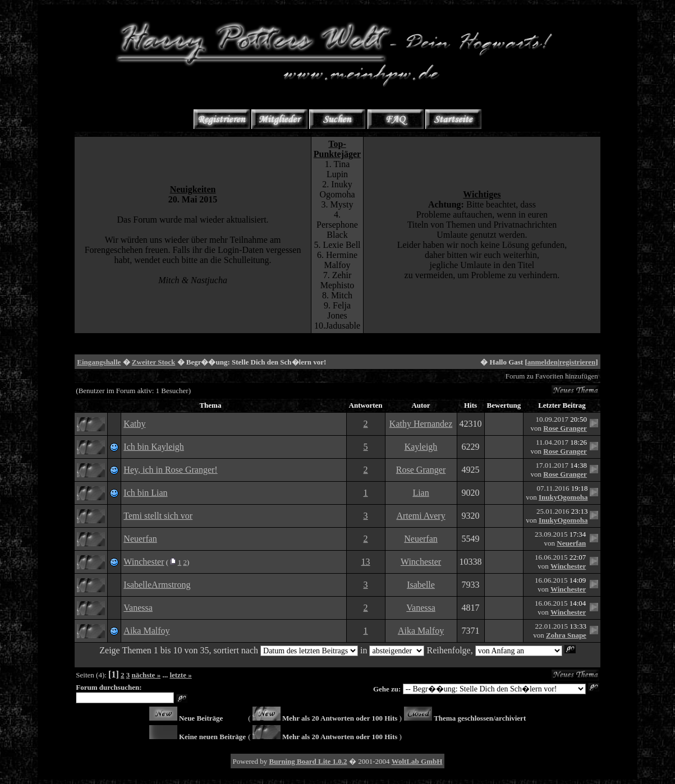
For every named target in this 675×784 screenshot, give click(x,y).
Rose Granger (565, 428)
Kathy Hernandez (421, 424)
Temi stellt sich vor (158, 516)
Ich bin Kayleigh (154, 447)
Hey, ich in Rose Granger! (170, 470)
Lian (421, 493)
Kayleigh (421, 447)
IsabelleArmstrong (157, 585)
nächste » (146, 675)
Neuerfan (140, 539)
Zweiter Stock (153, 362)
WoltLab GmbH (417, 761)
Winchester (144, 562)
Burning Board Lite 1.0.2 (308, 761)
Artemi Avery (421, 516)
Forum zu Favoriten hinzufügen (552, 376)
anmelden (543, 362)
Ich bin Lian (145, 493)
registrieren (578, 362)
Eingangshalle (99, 362)
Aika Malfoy (146, 631)
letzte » (180, 675)
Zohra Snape (566, 635)
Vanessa (138, 608)
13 (366, 562)
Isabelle (421, 585)
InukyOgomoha (563, 497)
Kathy (134, 424)
